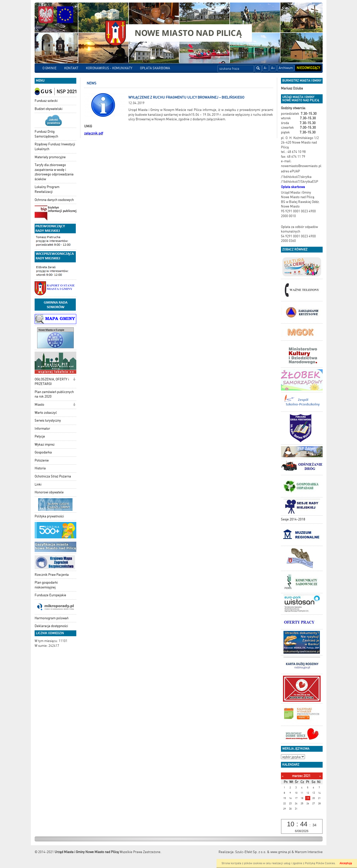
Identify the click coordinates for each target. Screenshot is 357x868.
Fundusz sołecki (46, 101)
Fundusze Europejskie (50, 595)
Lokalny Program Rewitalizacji (47, 189)
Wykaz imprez (45, 444)
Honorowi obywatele (49, 492)
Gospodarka (43, 452)
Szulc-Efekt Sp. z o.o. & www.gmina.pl (263, 852)
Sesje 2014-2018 (293, 519)
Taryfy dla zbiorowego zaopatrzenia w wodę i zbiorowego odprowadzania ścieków (54, 172)
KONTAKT (71, 68)
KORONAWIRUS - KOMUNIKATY (109, 68)
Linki (38, 484)
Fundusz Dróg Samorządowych (46, 134)
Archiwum (286, 68)
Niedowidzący (308, 68)
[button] (74, 380)
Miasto (39, 405)
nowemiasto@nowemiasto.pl (301, 166)
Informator (42, 429)
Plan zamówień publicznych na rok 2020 (54, 394)
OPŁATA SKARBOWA (155, 68)
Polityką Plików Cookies (320, 863)
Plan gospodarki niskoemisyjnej (46, 585)
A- (266, 68)
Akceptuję (346, 863)
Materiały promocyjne (50, 157)
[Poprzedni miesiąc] (283, 776)
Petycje (40, 436)
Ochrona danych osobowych (54, 200)
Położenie (42, 460)
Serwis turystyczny (48, 420)
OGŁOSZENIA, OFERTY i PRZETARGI (52, 382)
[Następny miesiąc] (320, 776)
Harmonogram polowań (52, 618)
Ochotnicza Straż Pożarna (53, 476)
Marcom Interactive (309, 852)
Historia (40, 468)
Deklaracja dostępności (51, 626)
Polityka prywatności (49, 516)
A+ (273, 68)
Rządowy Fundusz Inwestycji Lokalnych (55, 147)
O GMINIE (50, 68)
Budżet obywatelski (49, 109)
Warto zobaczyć (46, 413)
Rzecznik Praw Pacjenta (52, 575)
